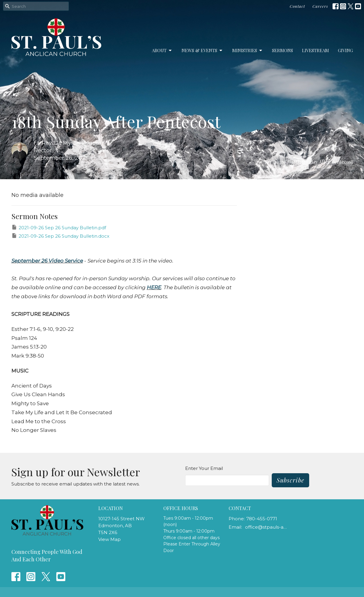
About (162, 50)
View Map (109, 539)
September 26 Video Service (47, 261)
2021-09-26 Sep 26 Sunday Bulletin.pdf (59, 227)
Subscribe (290, 480)
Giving (345, 50)
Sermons (283, 50)
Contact (297, 6)
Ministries (248, 50)
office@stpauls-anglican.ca (266, 527)
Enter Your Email (204, 468)
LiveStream (315, 50)
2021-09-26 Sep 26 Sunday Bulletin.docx (60, 236)
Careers (320, 6)
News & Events (202, 50)
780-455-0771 (262, 519)
